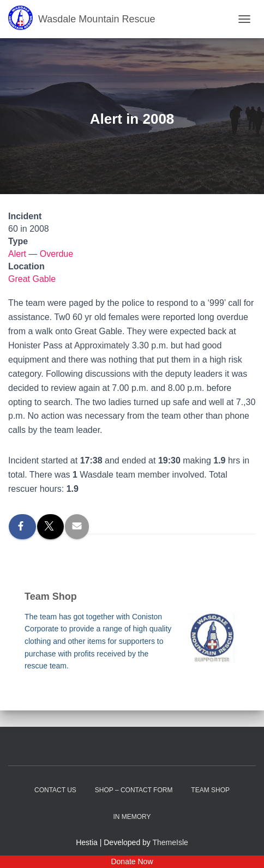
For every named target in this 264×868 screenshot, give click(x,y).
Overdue (56, 254)
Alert (17, 254)
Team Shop (210, 790)
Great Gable (32, 279)
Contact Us (55, 790)
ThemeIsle (170, 842)
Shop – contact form (134, 790)
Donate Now (132, 861)
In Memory (132, 817)
